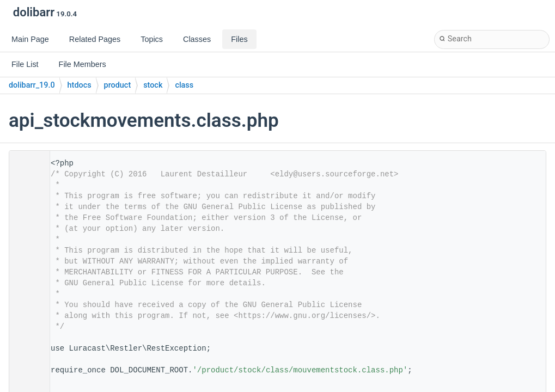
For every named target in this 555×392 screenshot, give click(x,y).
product (118, 85)
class (184, 85)
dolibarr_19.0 (32, 85)
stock (153, 85)
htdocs (80, 85)
